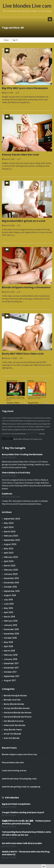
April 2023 (9, 553)
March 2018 (9, 651)
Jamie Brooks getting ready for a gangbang (21, 787)
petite (30, 430)
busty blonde (36, 430)
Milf (49, 424)
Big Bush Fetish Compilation (16, 804)
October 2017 (10, 672)
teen (19, 434)
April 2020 (9, 561)
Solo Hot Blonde (12, 738)
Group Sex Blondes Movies (17, 708)
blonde (7, 438)
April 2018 (8, 646)
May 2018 (8, 642)
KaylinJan (7, 494)
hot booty (29, 424)
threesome (46, 427)
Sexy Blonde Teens (13, 730)
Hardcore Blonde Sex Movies (18, 713)
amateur (49, 418)
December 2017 (11, 663)
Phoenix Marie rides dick (13, 762)
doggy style (18, 430)
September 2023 (12, 540)
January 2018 (10, 659)
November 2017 (11, 668)
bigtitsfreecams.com (34, 421)
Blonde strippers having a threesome (26, 287)
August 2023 (10, 544)
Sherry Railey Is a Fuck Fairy (16, 473)
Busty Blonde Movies (14, 704)
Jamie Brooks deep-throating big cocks (19, 779)
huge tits (25, 430)
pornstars (6, 433)
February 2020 (11, 570)
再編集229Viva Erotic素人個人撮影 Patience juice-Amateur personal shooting (27, 822)
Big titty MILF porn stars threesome (25, 88)
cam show (10, 418)
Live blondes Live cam (27, 6)
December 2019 (11, 578)
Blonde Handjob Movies (15, 696)
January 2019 (10, 625)
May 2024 (9, 523)
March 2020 (10, 566)
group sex (30, 418)
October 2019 (10, 587)
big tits (16, 439)
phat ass (33, 427)
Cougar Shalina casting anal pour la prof (23, 812)
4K (29, 427)
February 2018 (11, 655)
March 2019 (9, 617)
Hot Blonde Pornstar (14, 721)
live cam (22, 424)
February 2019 (11, 621)
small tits (10, 427)
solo (18, 424)
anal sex (5, 427)
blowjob (45, 424)
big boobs (39, 427)
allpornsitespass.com (26, 439)
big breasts (25, 427)
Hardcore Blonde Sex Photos (18, 717)
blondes (24, 434)
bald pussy (11, 430)
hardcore (33, 433)
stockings (42, 434)
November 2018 (11, 634)
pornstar (23, 418)
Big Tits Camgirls (15, 448)
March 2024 (10, 532)
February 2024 (11, 536)
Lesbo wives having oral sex (14, 770)
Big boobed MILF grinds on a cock (24, 221)
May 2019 (8, 608)
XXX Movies (12, 798)
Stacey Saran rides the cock (20, 155)
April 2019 (8, 612)
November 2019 (11, 583)
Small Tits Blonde (12, 734)
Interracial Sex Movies (15, 725)
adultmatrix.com (37, 424)
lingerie (5, 430)
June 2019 (9, 604)
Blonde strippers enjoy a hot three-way (19, 754)
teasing (16, 418)
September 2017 (12, 676)
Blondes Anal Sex (12, 700)
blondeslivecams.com (19, 421)
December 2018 (11, 629)
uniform (4, 418)
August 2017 (10, 680)
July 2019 (8, 600)
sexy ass (14, 434)
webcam (6, 421)
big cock (43, 421)
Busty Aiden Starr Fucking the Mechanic (22, 454)
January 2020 (11, 574)
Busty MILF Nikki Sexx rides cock (23, 354)
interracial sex (12, 424)
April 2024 (9, 527)
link (52, 828)
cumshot (36, 418)
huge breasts (38, 439)
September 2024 (12, 519)
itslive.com (42, 418)
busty (43, 430)
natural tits (17, 427)
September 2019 (12, 591)
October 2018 (10, 638)
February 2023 (11, 557)
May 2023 (9, 549)
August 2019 (10, 595)
